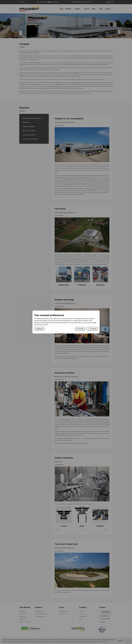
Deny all (80, 329)
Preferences (39, 329)
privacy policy (77, 323)
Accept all (92, 329)
